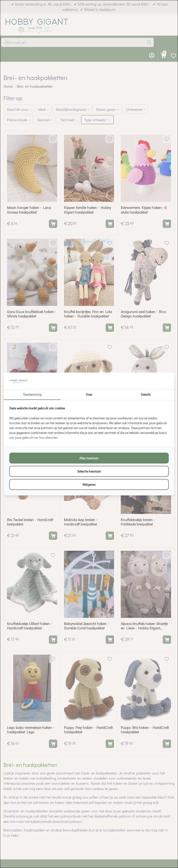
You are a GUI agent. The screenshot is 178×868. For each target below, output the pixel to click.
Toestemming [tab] (32, 394)
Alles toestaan (89, 458)
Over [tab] (89, 394)
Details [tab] (146, 394)
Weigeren (89, 484)
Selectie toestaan (89, 471)
